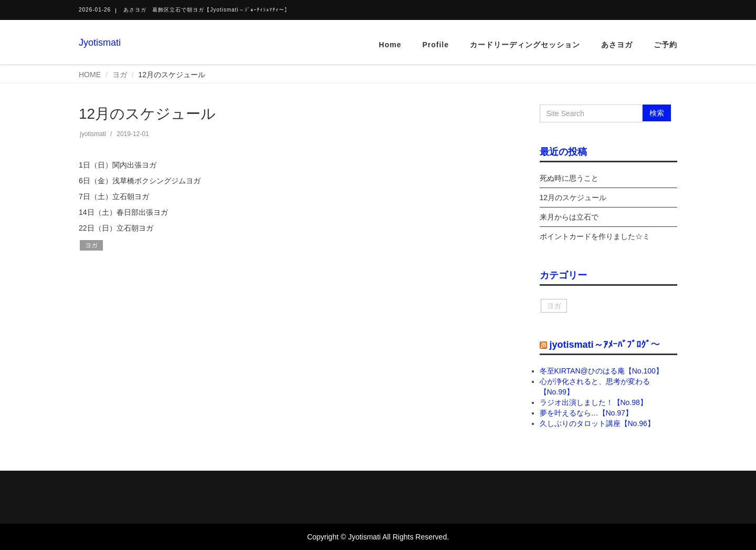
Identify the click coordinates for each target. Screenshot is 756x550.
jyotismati (93, 134)
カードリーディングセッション (525, 45)
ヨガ (120, 75)
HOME (90, 75)
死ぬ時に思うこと (569, 178)
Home (390, 45)
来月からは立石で (569, 217)
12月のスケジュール (573, 198)
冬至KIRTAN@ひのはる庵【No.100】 (601, 371)
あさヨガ (617, 45)
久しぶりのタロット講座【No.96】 (597, 423)
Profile (435, 45)
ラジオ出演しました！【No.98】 (594, 402)
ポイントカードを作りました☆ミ (595, 236)
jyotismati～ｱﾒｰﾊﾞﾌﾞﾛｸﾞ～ (605, 345)
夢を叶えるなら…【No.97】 (586, 413)
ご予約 (665, 45)
